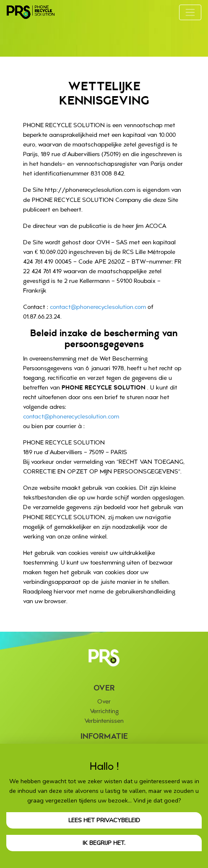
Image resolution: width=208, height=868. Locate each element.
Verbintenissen (104, 721)
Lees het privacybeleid (104, 820)
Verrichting (104, 711)
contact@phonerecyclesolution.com (98, 307)
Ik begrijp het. (104, 843)
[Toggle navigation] (190, 12)
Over (104, 702)
